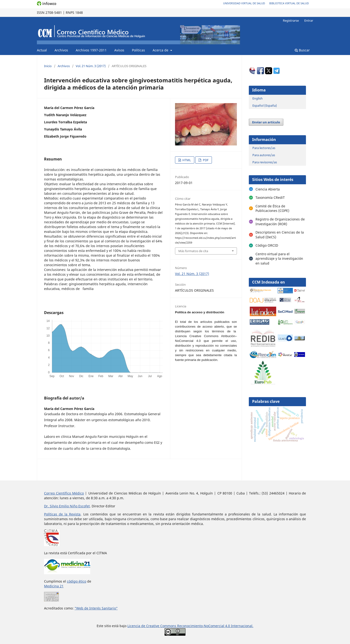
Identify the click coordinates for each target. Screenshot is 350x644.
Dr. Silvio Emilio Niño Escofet (67, 506)
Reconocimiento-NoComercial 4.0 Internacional (215, 626)
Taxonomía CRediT (270, 197)
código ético (77, 581)
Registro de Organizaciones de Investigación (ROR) (280, 222)
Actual (42, 50)
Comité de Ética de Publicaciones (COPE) (272, 208)
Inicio (48, 66)
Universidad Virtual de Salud (244, 3)
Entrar (309, 20)
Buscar (302, 50)
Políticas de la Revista (62, 514)
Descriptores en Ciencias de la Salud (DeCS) (280, 235)
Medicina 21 (54, 586)
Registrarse (291, 20)
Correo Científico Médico (64, 493)
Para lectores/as (264, 148)
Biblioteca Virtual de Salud (289, 3)
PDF (205, 160)
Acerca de (161, 50)
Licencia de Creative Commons (152, 626)
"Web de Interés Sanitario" (96, 608)
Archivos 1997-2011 (91, 50)
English (257, 98)
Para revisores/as (265, 162)
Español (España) (265, 105)
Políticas (138, 50)
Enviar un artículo (266, 122)
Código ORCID (267, 245)
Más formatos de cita (193, 251)
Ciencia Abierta (268, 189)
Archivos (61, 50)
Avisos (119, 50)
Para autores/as (264, 155)
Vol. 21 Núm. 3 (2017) (91, 66)
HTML (186, 160)
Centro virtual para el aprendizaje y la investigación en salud (279, 259)
